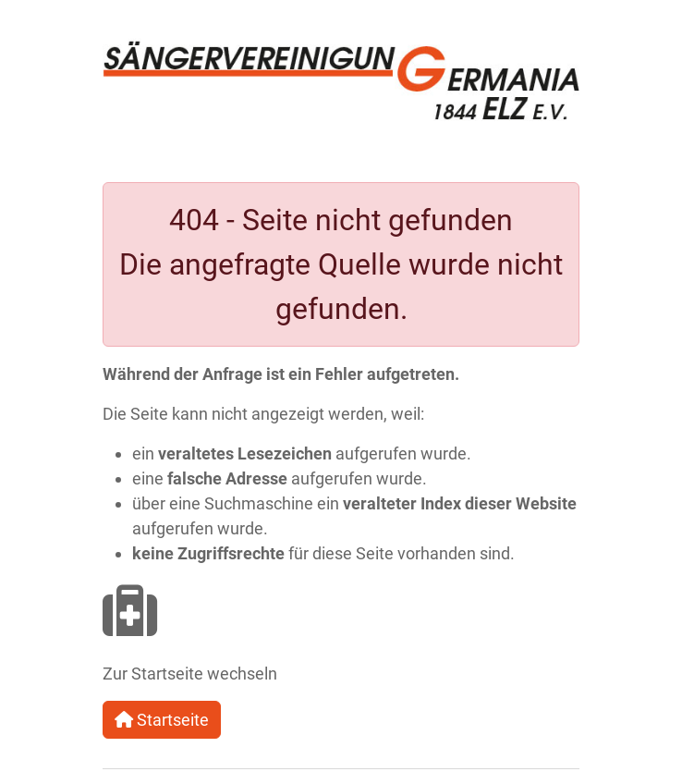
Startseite (162, 720)
